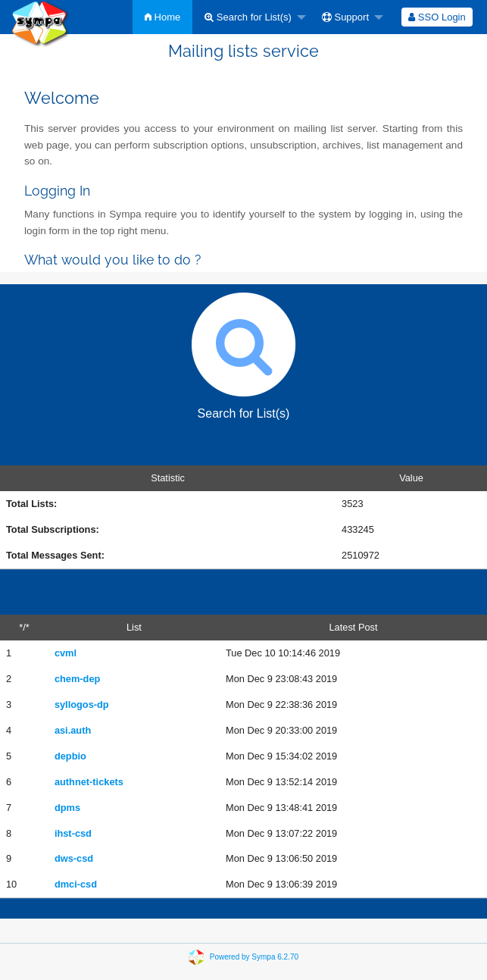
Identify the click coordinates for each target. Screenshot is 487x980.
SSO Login (437, 17)
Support (345, 17)
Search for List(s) (248, 17)
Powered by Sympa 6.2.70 (254, 957)
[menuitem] (162, 17)
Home (162, 17)
